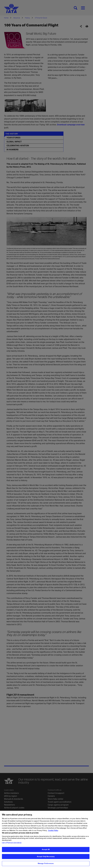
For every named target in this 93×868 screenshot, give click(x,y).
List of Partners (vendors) (12, 843)
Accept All (46, 849)
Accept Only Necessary (46, 856)
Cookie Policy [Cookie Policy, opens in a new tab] (53, 830)
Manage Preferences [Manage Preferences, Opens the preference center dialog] (46, 863)
